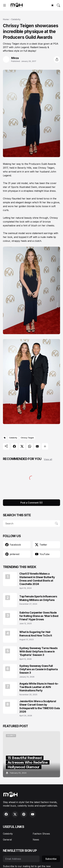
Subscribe (51, 859)
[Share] (57, 59)
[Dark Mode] (52, 5)
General (7, 840)
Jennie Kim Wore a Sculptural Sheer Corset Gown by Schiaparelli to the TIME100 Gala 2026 (40, 706)
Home (6, 19)
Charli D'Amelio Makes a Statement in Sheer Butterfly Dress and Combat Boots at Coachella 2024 (37, 579)
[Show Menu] (5, 5)
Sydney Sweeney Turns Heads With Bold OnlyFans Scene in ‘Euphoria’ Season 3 (38, 652)
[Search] (58, 5)
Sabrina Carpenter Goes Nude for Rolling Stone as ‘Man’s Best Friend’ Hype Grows (39, 616)
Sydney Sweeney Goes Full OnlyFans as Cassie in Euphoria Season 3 (39, 669)
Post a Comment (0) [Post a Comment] (31, 503)
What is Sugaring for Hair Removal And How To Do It (36, 634)
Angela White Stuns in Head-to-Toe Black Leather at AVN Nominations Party (39, 687)
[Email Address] (21, 859)
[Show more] (45, 446)
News (36, 840)
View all (48, 459)
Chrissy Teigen (27, 438)
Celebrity (16, 19)
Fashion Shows (41, 834)
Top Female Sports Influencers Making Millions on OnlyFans (38, 598)
